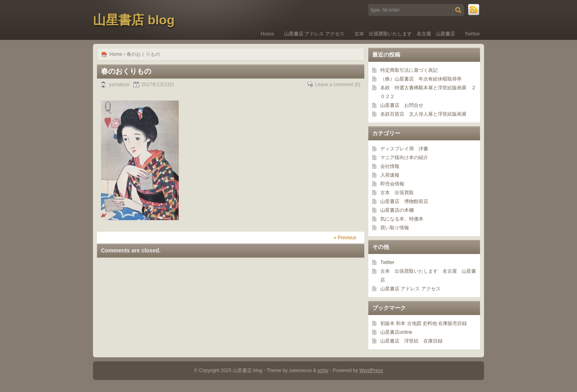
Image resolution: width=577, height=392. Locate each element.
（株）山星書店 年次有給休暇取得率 (421, 79)
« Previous (345, 238)
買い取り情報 (395, 228)
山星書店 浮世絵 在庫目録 (411, 341)
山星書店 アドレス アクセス (314, 34)
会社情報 (390, 166)
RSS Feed (474, 10)
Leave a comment (334, 85)
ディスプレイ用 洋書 (404, 149)
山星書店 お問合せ (402, 105)
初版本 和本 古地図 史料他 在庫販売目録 (424, 323)
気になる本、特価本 (402, 219)
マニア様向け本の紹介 (404, 158)
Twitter (472, 34)
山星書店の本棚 (397, 210)
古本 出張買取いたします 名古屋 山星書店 (405, 34)
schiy (323, 370)
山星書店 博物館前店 (404, 201)
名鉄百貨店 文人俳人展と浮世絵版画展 (423, 114)
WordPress (371, 370)
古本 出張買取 (397, 193)
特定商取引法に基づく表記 (409, 70)
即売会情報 (392, 184)
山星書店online (396, 332)
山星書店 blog (134, 20)
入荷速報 (390, 175)
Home (268, 34)
